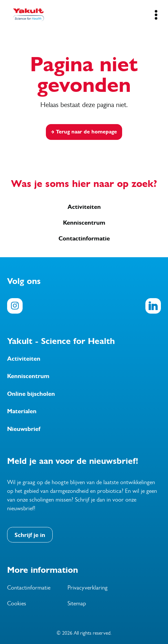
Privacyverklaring (88, 588)
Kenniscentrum (84, 223)
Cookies (17, 603)
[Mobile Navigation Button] (156, 15)
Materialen (22, 411)
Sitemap (77, 603)
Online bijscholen (31, 394)
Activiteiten (84, 207)
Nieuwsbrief (24, 429)
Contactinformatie (84, 239)
